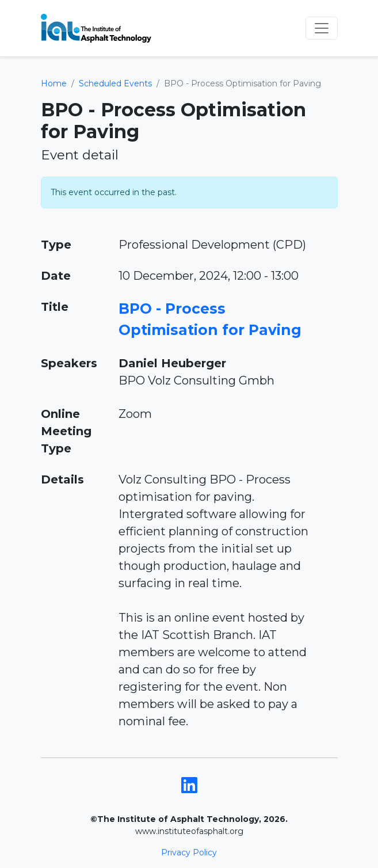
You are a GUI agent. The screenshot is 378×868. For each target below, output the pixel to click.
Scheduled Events (115, 83)
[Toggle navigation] (322, 28)
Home (54, 83)
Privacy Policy (189, 852)
